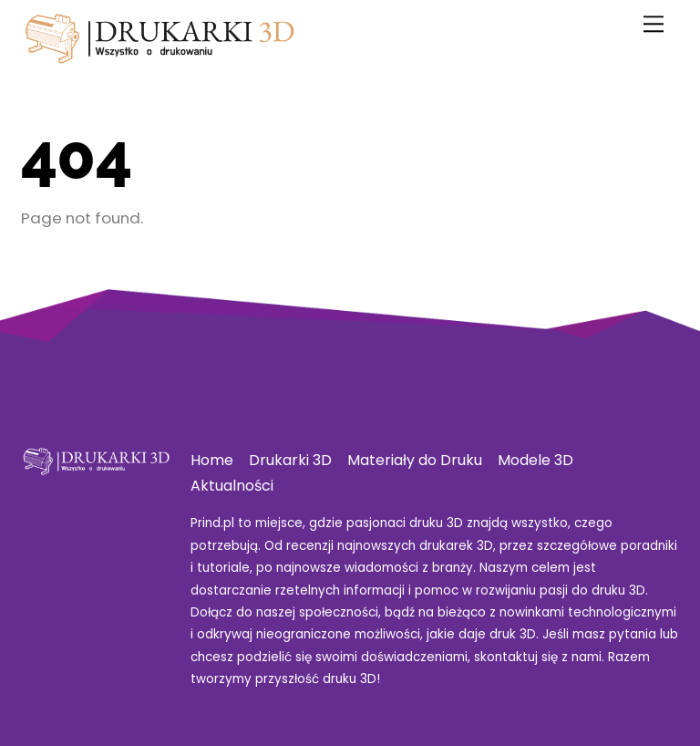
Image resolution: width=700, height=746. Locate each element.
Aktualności (232, 486)
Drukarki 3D (290, 460)
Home (212, 460)
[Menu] (654, 24)
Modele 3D (535, 460)
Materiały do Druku (415, 460)
